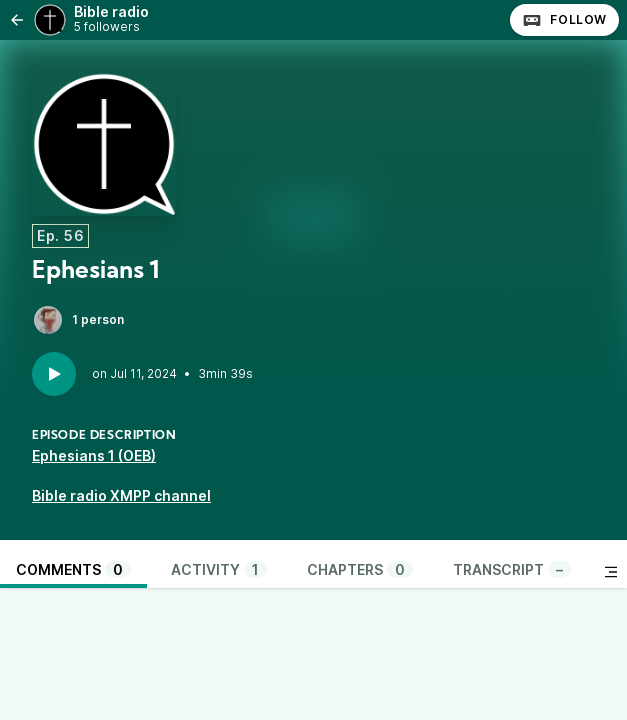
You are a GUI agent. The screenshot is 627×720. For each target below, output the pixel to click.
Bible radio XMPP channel (121, 495)
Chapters (360, 569)
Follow (564, 20)
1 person (78, 320)
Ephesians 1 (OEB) (94, 455)
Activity (219, 569)
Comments (73, 569)
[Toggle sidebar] (611, 572)
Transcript (512, 569)
